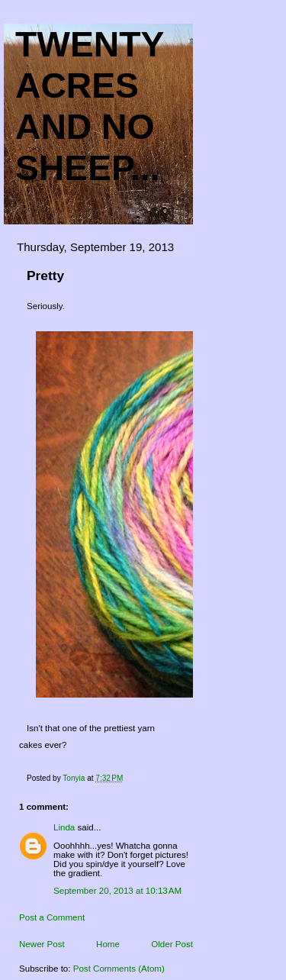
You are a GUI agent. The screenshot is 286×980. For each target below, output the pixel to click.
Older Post (172, 944)
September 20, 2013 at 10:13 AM (117, 891)
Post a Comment (52, 917)
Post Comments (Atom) (119, 969)
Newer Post (42, 944)
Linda (64, 827)
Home (108, 944)
